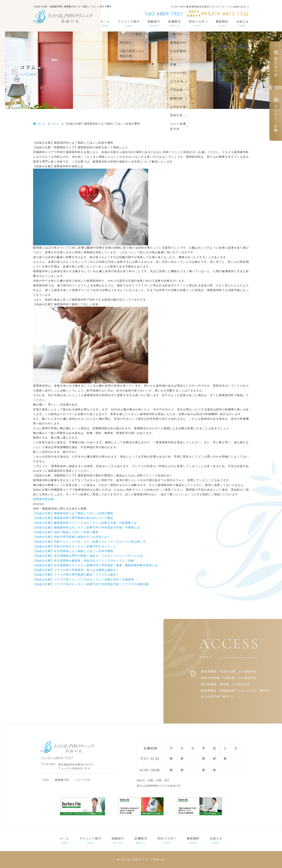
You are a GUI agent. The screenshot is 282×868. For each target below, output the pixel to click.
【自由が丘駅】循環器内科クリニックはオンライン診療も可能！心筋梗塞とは (85, 523)
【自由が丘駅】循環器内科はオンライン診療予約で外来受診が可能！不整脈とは (87, 527)
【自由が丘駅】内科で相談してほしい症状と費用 (66, 532)
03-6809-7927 (166, 13)
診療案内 (141, 840)
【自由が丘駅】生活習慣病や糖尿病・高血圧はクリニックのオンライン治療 (84, 561)
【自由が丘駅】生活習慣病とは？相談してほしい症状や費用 (73, 551)
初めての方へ (198, 23)
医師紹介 (154, 23)
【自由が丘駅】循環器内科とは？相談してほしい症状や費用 (73, 513)
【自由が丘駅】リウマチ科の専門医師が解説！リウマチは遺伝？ (76, 575)
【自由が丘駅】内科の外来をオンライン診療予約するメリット (75, 546)
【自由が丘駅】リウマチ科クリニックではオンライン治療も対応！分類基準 (84, 579)
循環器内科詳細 (44, 499)
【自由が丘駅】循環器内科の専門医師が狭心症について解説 (73, 518)
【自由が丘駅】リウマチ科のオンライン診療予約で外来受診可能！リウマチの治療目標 (91, 584)
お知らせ (243, 23)
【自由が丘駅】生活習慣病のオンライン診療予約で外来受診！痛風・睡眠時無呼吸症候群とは (95, 565)
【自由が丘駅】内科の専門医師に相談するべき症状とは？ (72, 537)
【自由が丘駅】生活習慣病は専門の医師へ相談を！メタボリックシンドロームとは (88, 556)
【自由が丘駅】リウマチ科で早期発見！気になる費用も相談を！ (76, 570)
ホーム (105, 23)
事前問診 (222, 23)
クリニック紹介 (129, 23)
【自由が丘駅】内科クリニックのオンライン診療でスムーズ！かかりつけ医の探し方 (89, 542)
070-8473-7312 (230, 13)
